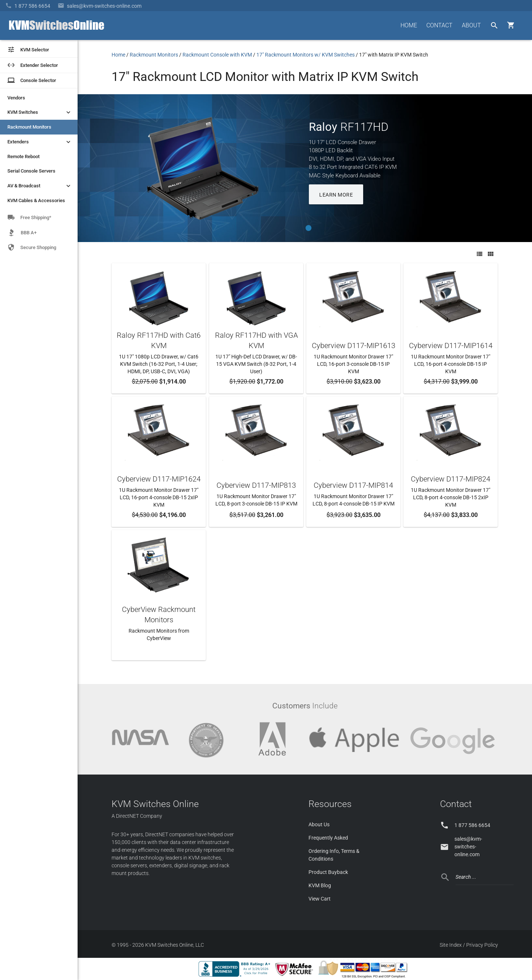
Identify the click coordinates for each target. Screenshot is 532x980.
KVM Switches (40, 112)
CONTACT (439, 25)
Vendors (16, 98)
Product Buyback (328, 872)
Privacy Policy (482, 945)
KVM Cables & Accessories (36, 200)
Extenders (40, 142)
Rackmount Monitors (29, 127)
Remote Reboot (23, 156)
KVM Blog (320, 885)
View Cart (320, 899)
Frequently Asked (328, 838)
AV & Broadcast (40, 186)
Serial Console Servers (31, 171)
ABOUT (471, 25)
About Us (319, 824)
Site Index (451, 945)
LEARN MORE (336, 195)
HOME (409, 25)
